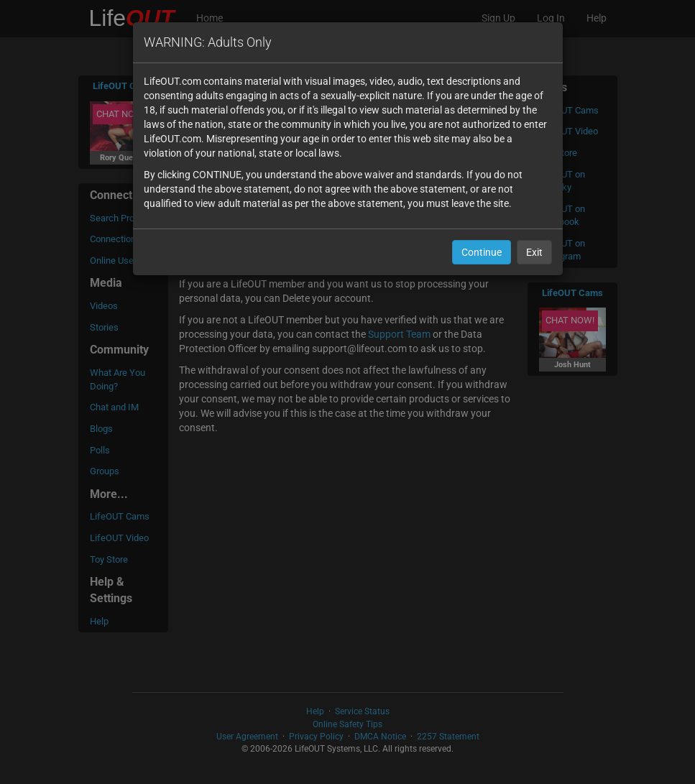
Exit (534, 252)
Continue (482, 252)
